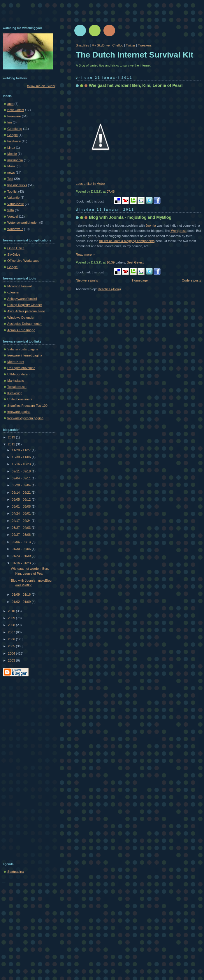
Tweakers (145, 45)
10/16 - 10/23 (22, 464)
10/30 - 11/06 (22, 457)
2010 (12, 611)
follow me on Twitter (41, 86)
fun (9, 122)
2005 (12, 646)
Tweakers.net (17, 387)
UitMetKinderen (18, 374)
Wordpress (178, 231)
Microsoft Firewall (20, 286)
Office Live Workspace (23, 261)
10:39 (111, 262)
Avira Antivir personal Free (26, 311)
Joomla (151, 225)
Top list (12, 191)
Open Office (16, 248)
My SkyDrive (101, 45)
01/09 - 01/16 (22, 594)
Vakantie (13, 198)
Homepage (140, 280)
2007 (12, 632)
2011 (12, 444)
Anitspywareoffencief (22, 299)
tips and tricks (17, 185)
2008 (12, 625)
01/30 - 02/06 (22, 549)
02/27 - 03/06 (22, 535)
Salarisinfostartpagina (23, 349)
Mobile (12, 154)
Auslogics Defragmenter (24, 324)
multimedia (15, 160)
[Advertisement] (26, 768)
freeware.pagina (19, 412)
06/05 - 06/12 (22, 499)
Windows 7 (15, 229)
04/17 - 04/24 (22, 521)
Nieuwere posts (87, 280)
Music (12, 166)
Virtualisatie (16, 204)
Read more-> (85, 255)
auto (10, 104)
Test (10, 179)
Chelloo (118, 45)
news (11, 173)
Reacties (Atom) (109, 289)
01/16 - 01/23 (22, 563)
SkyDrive (14, 255)
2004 (12, 653)
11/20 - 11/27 (22, 450)
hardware (14, 141)
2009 (12, 618)
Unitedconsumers (20, 399)
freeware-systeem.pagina (25, 418)
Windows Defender (21, 318)
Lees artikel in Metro (90, 184)
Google (13, 135)
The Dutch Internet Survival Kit (134, 55)
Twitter (131, 45)
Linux (11, 148)
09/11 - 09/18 (22, 471)
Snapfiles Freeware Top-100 (27, 406)
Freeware (14, 116)
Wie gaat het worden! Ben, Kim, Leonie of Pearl (136, 85)
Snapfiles (82, 45)
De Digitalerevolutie (21, 368)
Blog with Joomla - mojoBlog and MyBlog (130, 217)
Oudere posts (191, 280)
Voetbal (13, 216)
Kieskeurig (15, 393)
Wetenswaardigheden (23, 223)
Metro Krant (16, 362)
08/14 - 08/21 (22, 492)
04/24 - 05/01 (22, 513)
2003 (12, 660)
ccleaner (13, 292)
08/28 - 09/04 (22, 485)
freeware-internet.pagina (25, 355)
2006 (12, 639)
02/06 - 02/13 (22, 542)
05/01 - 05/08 (22, 506)
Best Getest (135, 262)
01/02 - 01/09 (22, 602)
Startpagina (16, 872)
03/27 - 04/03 (22, 528)
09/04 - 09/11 (22, 478)
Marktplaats (16, 381)
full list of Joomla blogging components (127, 241)
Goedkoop (15, 129)
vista (11, 210)
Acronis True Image (21, 330)
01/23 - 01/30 (22, 556)
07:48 (111, 191)
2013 (12, 437)
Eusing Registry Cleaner (25, 305)
